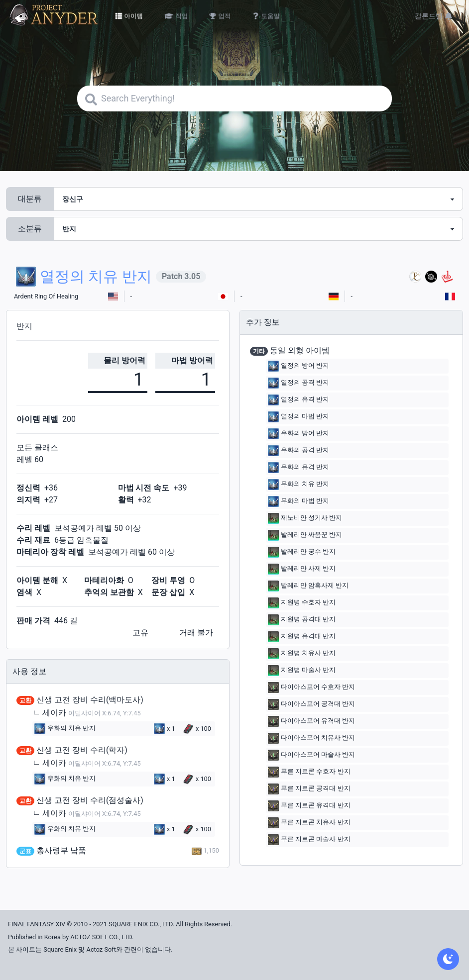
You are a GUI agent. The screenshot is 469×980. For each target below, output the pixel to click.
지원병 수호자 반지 (302, 603)
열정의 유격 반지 (298, 400)
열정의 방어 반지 (298, 366)
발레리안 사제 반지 (302, 569)
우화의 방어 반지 (298, 434)
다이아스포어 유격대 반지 (311, 721)
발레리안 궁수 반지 (302, 552)
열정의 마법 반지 (298, 417)
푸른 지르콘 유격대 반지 (309, 806)
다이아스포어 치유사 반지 (311, 738)
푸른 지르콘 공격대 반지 (309, 789)
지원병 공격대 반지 (302, 620)
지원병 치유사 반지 (302, 654)
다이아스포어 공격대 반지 (311, 704)
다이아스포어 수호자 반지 (311, 687)
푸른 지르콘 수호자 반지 (309, 772)
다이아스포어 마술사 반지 (311, 755)
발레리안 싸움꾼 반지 (305, 535)
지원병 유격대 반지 (302, 637)
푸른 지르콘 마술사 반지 (309, 840)
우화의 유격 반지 (298, 468)
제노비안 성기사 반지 (305, 518)
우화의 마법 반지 (298, 501)
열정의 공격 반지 (298, 383)
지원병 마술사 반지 (302, 671)
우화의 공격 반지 (298, 451)
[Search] (234, 98)
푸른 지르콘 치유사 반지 (309, 823)
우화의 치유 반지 (65, 729)
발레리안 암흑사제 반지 (308, 586)
